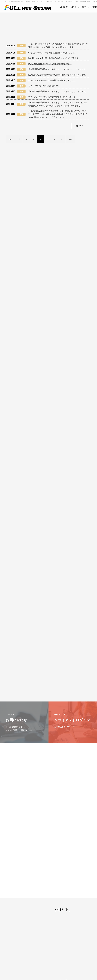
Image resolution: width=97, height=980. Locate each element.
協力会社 (47, 955)
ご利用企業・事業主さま (52, 951)
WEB (92, 7)
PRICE (66, 954)
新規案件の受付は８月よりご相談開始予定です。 (50, 64)
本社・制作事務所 (50, 966)
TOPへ (80, 126)
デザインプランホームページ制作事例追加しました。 (52, 80)
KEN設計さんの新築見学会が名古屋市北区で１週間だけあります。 (58, 75)
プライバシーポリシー (10, 947)
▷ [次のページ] (62, 139)
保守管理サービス (70, 958)
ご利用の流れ (68, 962)
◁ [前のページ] (19, 139)
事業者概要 (48, 962)
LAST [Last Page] (70, 139)
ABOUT (81, 7)
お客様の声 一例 (49, 959)
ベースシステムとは (71, 944)
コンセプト (88, 944)
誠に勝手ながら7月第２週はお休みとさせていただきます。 (54, 58)
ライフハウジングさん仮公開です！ (44, 86)
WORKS (67, 951)
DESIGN (86, 940)
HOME (70, 7)
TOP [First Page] (11, 139)
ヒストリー (68, 947)
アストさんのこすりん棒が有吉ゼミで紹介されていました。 (55, 97)
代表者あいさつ (49, 948)
